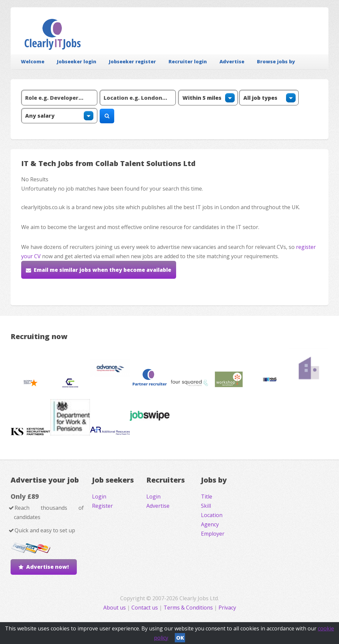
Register (102, 506)
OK (180, 638)
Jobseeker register (132, 61)
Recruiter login (188, 61)
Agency (210, 524)
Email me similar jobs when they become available (102, 270)
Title (207, 497)
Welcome (33, 61)
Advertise (232, 61)
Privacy (227, 608)
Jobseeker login (77, 61)
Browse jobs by (276, 61)
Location (212, 515)
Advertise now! (48, 567)
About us (115, 608)
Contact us (145, 608)
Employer (213, 534)
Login (99, 497)
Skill (206, 506)
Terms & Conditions (188, 608)
